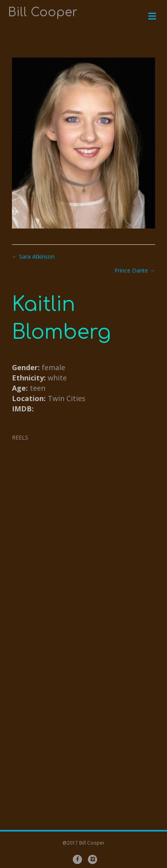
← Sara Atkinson (33, 256)
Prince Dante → (135, 270)
